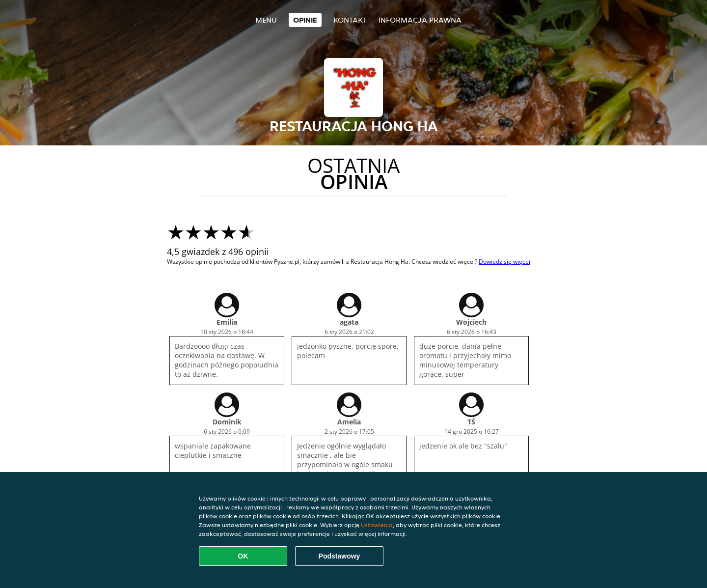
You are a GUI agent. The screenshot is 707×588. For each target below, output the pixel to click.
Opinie (305, 20)
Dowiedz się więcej (504, 262)
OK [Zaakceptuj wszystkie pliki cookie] (243, 556)
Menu (266, 20)
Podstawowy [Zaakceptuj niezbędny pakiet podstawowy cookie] (340, 556)
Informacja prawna (420, 20)
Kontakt (350, 20)
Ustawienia (377, 525)
